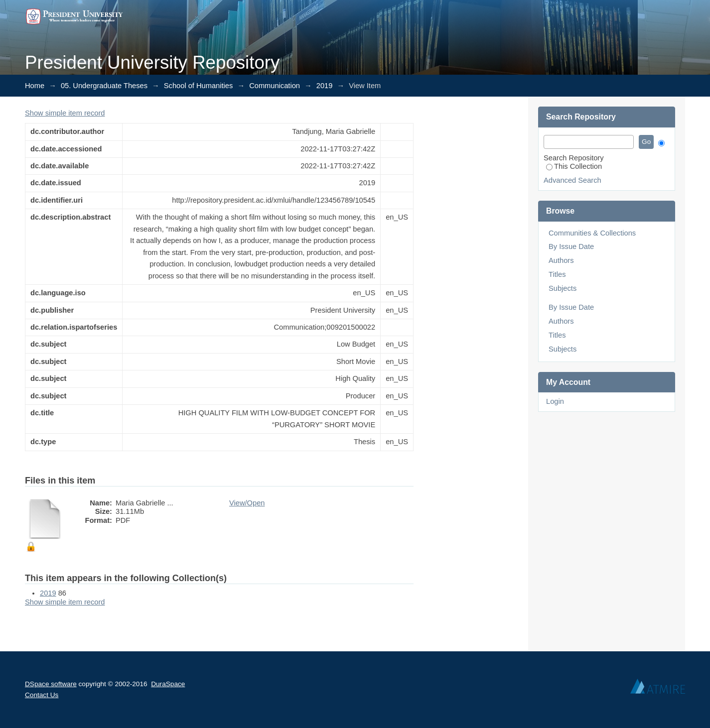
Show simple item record (65, 113)
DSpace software (51, 684)
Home (35, 86)
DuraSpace (168, 684)
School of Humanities (199, 86)
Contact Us (42, 695)
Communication (275, 86)
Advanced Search (572, 180)
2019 (325, 86)
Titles (557, 274)
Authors (561, 260)
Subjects (563, 288)
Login (555, 401)
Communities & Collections (592, 233)
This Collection (574, 166)
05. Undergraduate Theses (104, 86)
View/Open (247, 503)
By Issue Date (571, 246)
